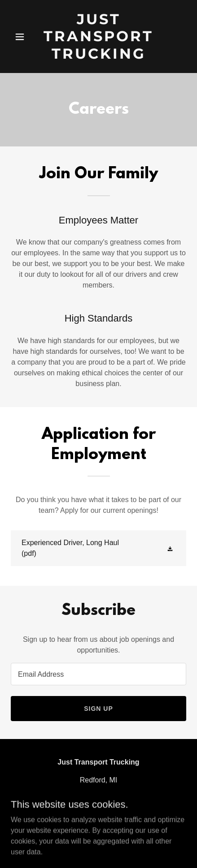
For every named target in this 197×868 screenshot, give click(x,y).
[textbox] (98, 674)
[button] (22, 37)
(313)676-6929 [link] (98, 798)
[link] (98, 37)
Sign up (98, 709)
